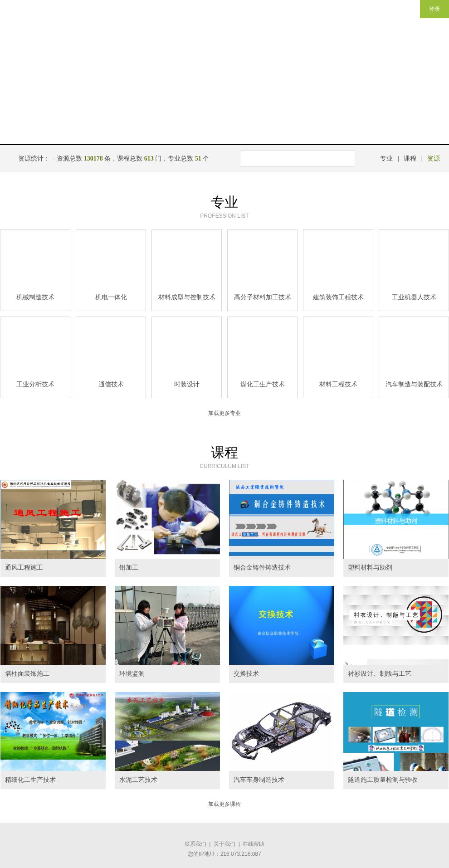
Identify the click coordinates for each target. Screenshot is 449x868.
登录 (434, 9)
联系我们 (195, 844)
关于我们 (224, 844)
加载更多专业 (224, 413)
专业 (386, 158)
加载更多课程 (224, 804)
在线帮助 (254, 844)
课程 (410, 158)
